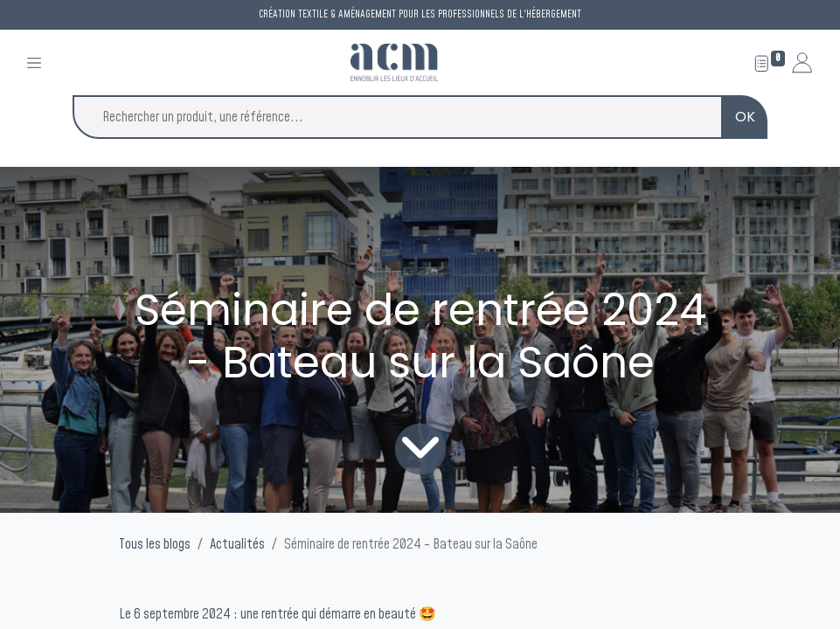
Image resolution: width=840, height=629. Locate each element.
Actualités (237, 544)
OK (745, 117)
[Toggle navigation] (34, 62)
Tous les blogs (155, 544)
